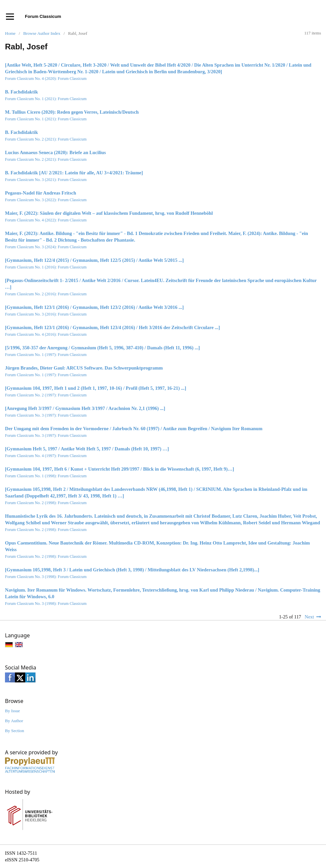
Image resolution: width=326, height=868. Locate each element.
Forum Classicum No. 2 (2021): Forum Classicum (46, 139)
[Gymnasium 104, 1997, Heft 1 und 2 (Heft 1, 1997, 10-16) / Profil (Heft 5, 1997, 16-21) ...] (96, 388)
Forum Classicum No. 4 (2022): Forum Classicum (46, 220)
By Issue (12, 711)
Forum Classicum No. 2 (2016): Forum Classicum (46, 294)
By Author (14, 721)
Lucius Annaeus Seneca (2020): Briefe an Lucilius (55, 152)
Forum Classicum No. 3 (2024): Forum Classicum (46, 247)
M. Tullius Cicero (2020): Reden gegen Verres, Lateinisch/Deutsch (72, 112)
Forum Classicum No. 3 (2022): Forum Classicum (46, 200)
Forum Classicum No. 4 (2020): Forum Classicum (46, 79)
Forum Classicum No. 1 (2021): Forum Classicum (46, 99)
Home (10, 33)
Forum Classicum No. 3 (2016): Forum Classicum (46, 314)
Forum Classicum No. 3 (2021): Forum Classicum (46, 180)
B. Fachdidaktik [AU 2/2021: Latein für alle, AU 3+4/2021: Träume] (74, 173)
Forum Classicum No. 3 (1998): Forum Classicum (46, 577)
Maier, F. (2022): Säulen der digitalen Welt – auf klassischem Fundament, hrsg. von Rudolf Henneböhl (109, 213)
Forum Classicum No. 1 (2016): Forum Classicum (46, 267)
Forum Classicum (43, 16)
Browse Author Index (42, 33)
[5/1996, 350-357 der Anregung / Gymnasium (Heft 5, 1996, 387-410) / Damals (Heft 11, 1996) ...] (102, 348)
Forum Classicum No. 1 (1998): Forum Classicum (46, 476)
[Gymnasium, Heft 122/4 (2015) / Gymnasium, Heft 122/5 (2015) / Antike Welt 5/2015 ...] (94, 260)
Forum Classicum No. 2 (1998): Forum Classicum (46, 503)
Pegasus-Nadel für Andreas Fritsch (41, 193)
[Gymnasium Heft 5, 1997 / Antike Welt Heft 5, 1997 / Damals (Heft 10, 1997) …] (87, 449)
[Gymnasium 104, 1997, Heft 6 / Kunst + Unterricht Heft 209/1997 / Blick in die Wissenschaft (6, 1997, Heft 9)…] (120, 469)
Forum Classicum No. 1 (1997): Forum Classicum (46, 355)
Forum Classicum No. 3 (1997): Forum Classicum (46, 415)
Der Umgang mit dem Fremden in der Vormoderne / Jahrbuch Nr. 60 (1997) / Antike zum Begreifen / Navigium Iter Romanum (134, 429)
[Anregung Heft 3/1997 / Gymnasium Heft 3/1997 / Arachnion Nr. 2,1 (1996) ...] (85, 408)
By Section (14, 731)
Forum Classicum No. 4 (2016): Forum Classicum (46, 334)
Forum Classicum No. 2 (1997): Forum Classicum (46, 395)
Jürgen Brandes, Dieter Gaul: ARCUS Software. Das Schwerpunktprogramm (84, 368)
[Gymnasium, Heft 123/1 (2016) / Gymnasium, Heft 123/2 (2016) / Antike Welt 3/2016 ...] (94, 307)
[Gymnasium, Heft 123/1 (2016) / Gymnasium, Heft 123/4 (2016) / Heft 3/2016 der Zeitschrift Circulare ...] (113, 327)
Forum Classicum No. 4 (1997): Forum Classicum (46, 456)
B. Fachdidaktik (21, 92)
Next (309, 617)
